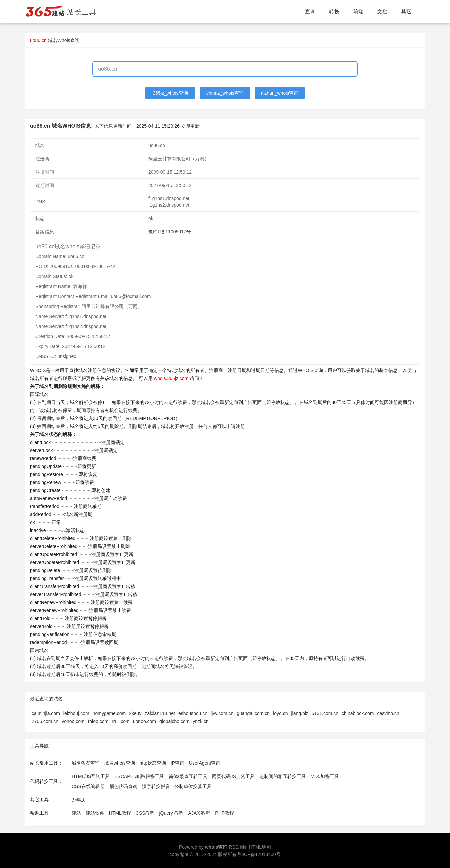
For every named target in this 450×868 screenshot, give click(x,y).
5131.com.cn (325, 713)
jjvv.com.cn (222, 713)
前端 (358, 11)
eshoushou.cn (193, 713)
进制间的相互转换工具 (283, 776)
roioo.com (98, 721)
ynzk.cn (200, 721)
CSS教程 (145, 813)
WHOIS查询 (310, 370)
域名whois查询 (120, 763)
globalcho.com (174, 721)
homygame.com (109, 713)
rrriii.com (121, 721)
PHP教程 (224, 813)
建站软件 (95, 813)
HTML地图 (260, 847)
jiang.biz (299, 713)
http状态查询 (153, 763)
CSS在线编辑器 (88, 786)
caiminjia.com (46, 713)
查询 (310, 11)
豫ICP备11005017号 (170, 232)
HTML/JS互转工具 (91, 776)
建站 (76, 813)
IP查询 (177, 763)
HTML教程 (120, 813)
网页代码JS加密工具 (233, 776)
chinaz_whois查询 (225, 93)
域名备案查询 (86, 763)
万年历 (79, 800)
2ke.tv (135, 713)
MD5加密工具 (325, 776)
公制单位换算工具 (193, 786)
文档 (382, 11)
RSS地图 (238, 847)
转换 (334, 11)
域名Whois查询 (64, 40)
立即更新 (190, 126)
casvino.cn (388, 713)
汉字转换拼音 (156, 786)
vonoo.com (73, 721)
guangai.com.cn (253, 713)
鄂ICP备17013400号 (259, 854)
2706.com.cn (45, 721)
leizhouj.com (76, 713)
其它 (406, 11)
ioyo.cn (280, 713)
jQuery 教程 (171, 813)
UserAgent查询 (205, 763)
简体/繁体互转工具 (188, 776)
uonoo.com (144, 721)
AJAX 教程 (199, 813)
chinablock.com (358, 713)
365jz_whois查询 (170, 93)
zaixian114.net (160, 713)
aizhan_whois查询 (279, 93)
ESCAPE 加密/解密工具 (139, 776)
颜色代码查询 (123, 786)
